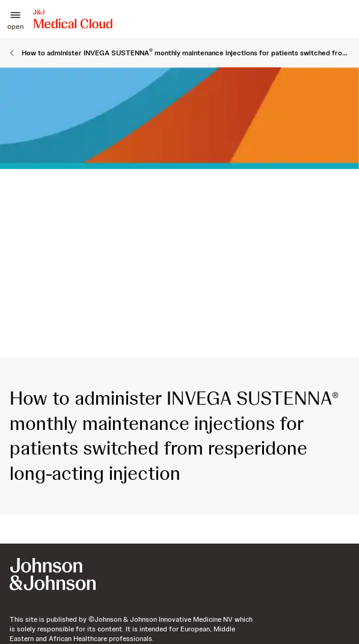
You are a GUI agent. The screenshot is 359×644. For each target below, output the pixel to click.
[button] (15, 19)
